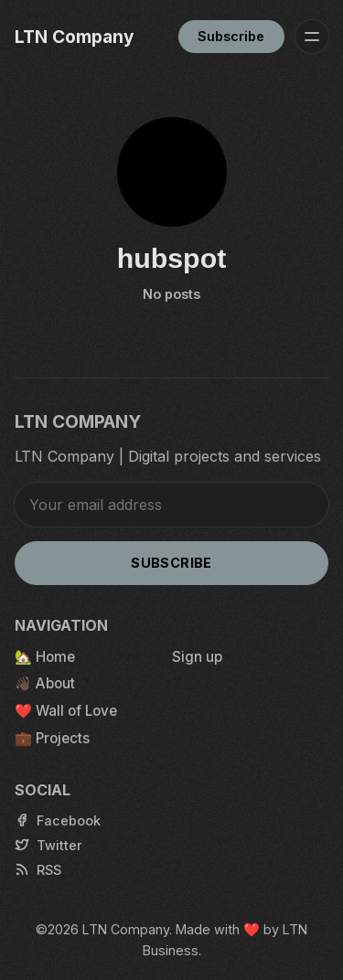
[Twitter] (48, 845)
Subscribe (231, 36)
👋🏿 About (45, 683)
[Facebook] (58, 820)
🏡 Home (45, 657)
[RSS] (38, 870)
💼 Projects (52, 738)
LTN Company (126, 929)
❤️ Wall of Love (66, 711)
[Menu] (312, 37)
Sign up (197, 657)
